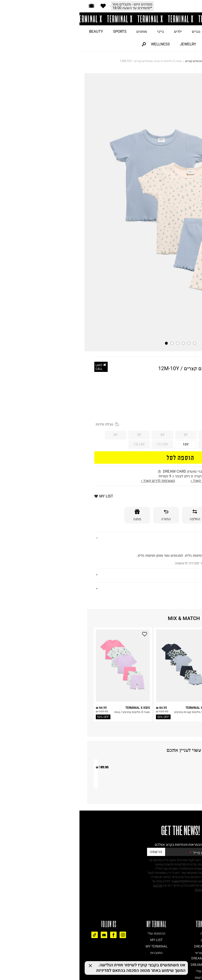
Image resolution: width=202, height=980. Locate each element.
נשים (135, 32)
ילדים (98, 32)
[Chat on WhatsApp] (190, 968)
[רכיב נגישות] (198, 961)
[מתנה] (58, 515)
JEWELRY (109, 44)
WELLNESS (81, 44)
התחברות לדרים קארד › (128, 481)
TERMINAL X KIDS (172, 364)
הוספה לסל (101, 457)
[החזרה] (87, 515)
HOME (132, 44)
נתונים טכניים (176, 589)
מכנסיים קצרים (114, 61)
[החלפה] (115, 515)
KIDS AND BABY (138, 61)
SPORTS (40, 32)
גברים (117, 32)
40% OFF (181, 391)
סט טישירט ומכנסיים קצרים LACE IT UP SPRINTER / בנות (114, 848)
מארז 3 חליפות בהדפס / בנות (53, 712)
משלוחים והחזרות (172, 575)
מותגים (62, 32)
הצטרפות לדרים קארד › (78, 481)
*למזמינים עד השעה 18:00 (53, 8)
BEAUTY (17, 32)
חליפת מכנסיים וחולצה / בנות (53, 844)
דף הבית (157, 61)
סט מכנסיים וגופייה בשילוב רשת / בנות (175, 846)
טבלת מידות (28, 424)
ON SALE (156, 32)
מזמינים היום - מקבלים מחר (53, 4)
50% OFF (24, 717)
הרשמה (76, 920)
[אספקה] (144, 515)
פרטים (182, 538)
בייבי (81, 32)
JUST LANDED (185, 32)
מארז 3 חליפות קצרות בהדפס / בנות (113, 714)
